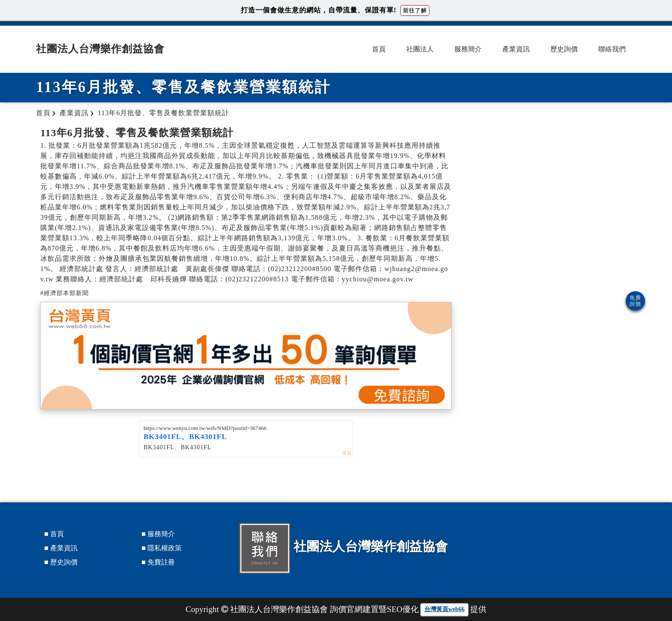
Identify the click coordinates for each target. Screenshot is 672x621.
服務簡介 (468, 49)
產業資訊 (516, 49)
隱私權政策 (165, 548)
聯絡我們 (612, 49)
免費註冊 (161, 562)
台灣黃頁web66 (444, 609)
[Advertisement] (553, 186)
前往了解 (415, 10)
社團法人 (420, 49)
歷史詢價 (564, 49)
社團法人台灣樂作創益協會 (100, 49)
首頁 (379, 49)
